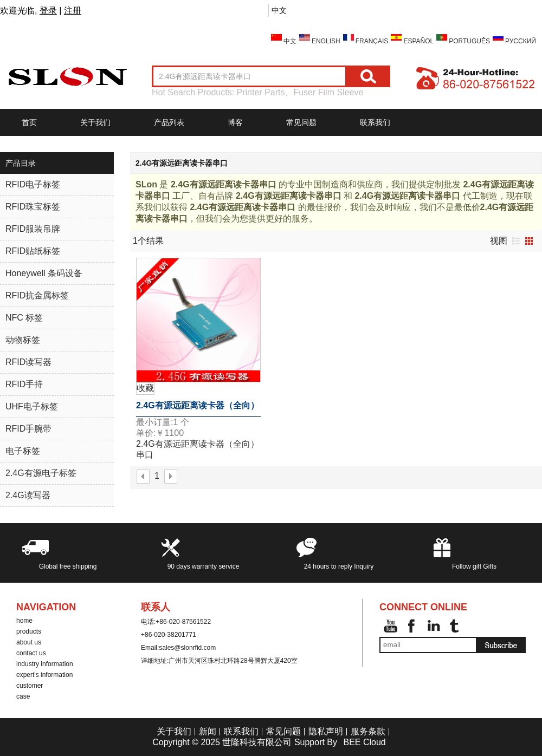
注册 (73, 11)
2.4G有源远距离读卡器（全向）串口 (198, 409)
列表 (516, 241)
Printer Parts (261, 92)
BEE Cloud (364, 742)
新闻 (208, 731)
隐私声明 (326, 731)
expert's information (44, 675)
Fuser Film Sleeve (328, 92)
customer (30, 686)
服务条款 (368, 731)
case (23, 696)
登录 (48, 11)
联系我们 (375, 122)
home (24, 621)
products (29, 631)
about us (29, 642)
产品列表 (169, 122)
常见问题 (301, 122)
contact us (31, 653)
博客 (235, 122)
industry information (45, 664)
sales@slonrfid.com (187, 648)
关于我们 (95, 122)
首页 (29, 122)
